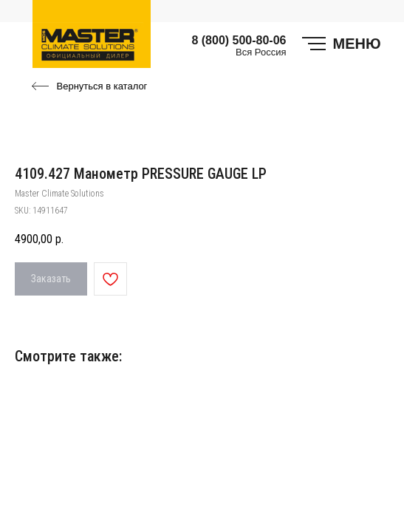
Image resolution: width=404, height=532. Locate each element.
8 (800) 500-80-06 (239, 40)
